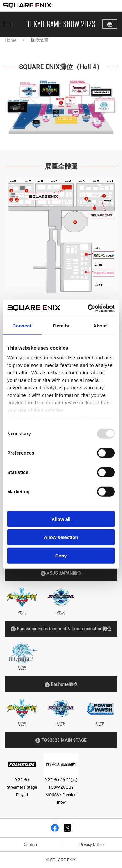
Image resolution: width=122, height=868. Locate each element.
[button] (8, 24)
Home (11, 40)
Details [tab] (61, 325)
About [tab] (100, 325)
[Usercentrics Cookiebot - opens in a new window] (88, 308)
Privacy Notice (91, 845)
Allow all (61, 519)
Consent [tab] (22, 325)
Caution (30, 845)
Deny (61, 555)
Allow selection (61, 537)
